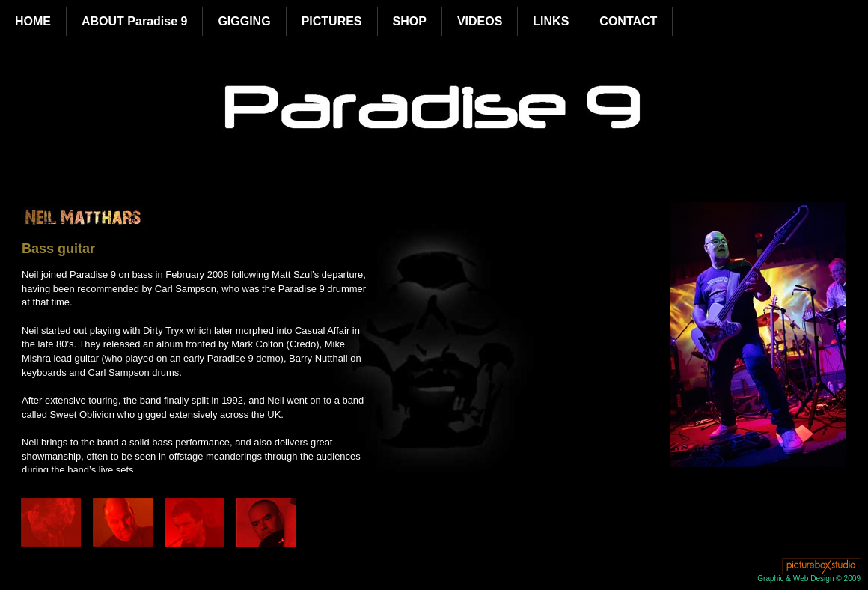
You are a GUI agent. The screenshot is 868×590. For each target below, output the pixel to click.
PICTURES (332, 21)
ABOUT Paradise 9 (134, 21)
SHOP (410, 21)
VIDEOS (480, 21)
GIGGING (244, 21)
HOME (33, 21)
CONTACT (628, 21)
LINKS (551, 21)
